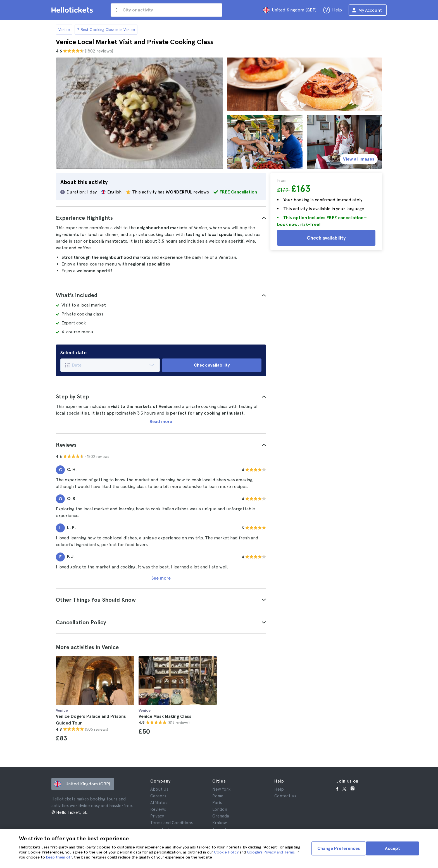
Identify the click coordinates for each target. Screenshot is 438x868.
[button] (161, 218)
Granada (221, 816)
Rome (218, 796)
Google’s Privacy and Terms (271, 852)
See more (161, 578)
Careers (158, 796)
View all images (359, 159)
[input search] (166, 10)
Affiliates (159, 803)
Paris (217, 803)
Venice (64, 30)
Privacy (157, 816)
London (220, 809)
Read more (161, 421)
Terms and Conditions (172, 823)
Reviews (158, 809)
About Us (159, 789)
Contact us (285, 796)
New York (221, 789)
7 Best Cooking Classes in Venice (106, 30)
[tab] (161, 218)
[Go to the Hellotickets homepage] (73, 10)
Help (279, 789)
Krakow (220, 823)
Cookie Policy (226, 852)
